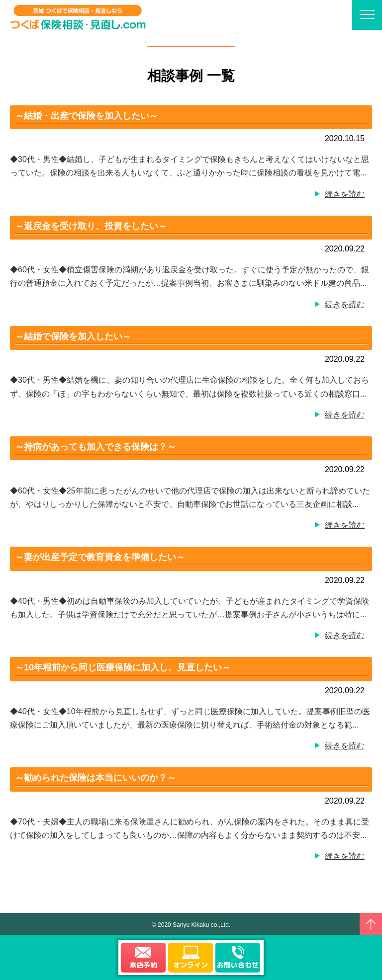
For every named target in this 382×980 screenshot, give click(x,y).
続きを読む (345, 194)
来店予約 (143, 965)
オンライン (191, 965)
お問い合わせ (238, 965)
